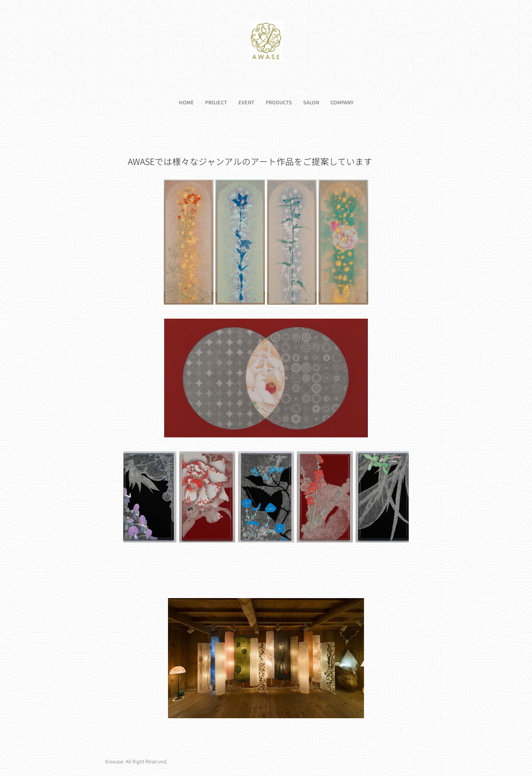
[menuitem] (178, 102)
